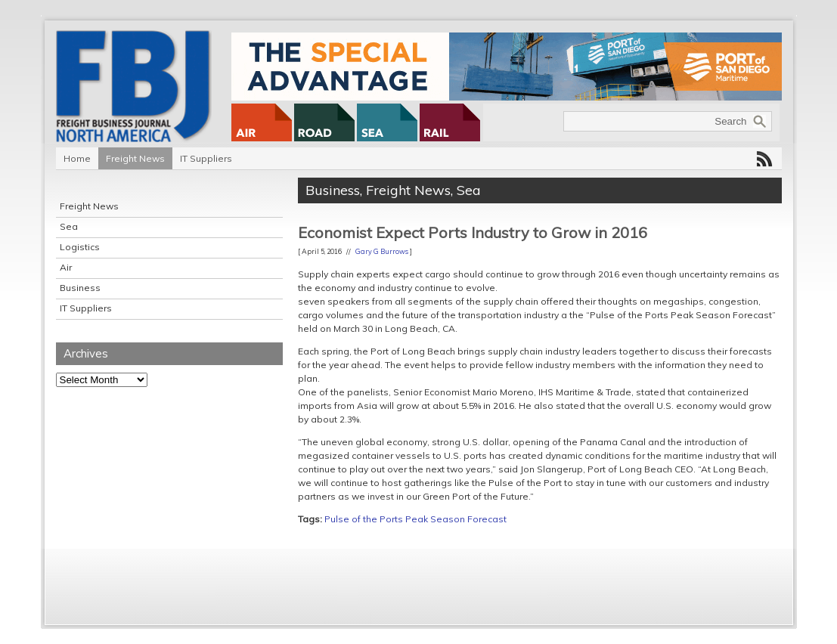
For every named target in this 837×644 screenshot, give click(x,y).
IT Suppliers (206, 158)
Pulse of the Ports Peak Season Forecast (415, 519)
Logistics (80, 247)
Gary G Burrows (382, 251)
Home (77, 158)
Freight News (135, 158)
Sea (69, 226)
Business (80, 288)
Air (66, 267)
